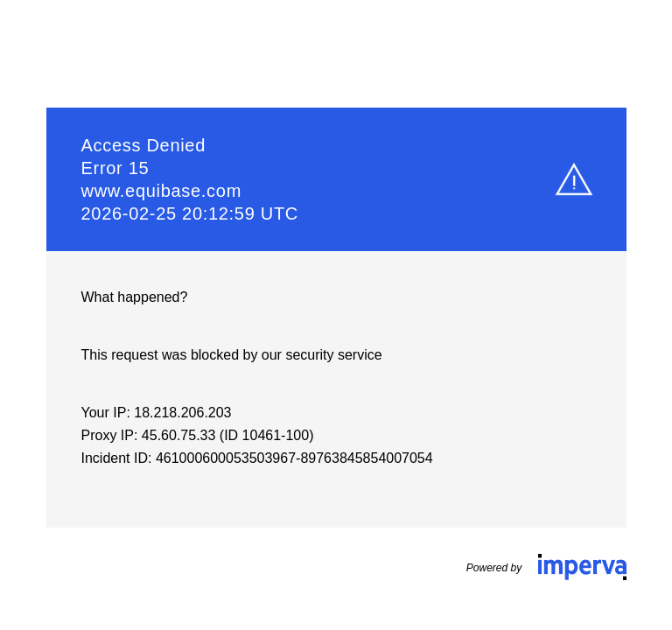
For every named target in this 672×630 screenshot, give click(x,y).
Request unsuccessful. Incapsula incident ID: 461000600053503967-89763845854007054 (336, 315)
